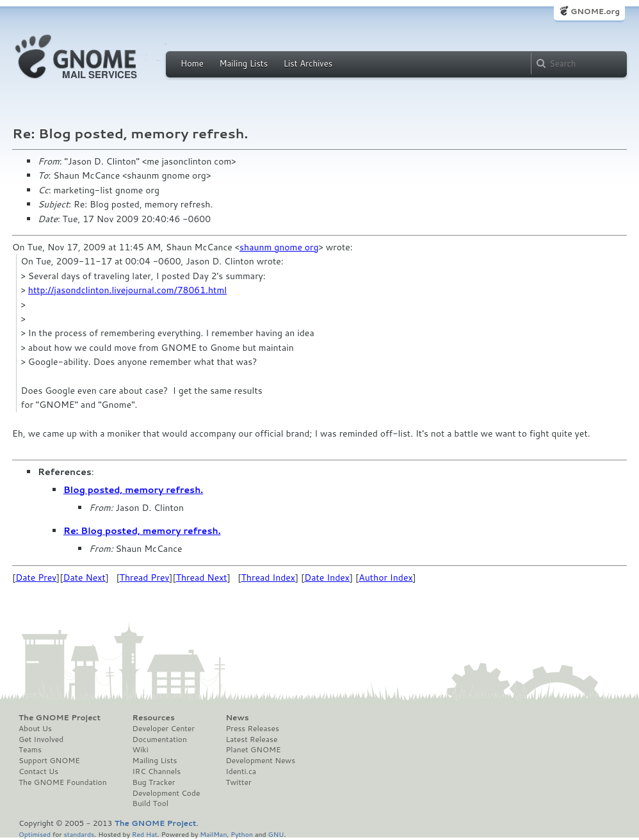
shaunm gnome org (279, 247)
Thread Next (202, 577)
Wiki (141, 750)
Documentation (160, 739)
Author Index (385, 577)
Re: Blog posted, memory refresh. (142, 531)
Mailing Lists (243, 63)
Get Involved (41, 739)
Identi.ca (241, 771)
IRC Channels (157, 771)
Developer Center (164, 729)
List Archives (308, 63)
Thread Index (269, 577)
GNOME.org (595, 11)
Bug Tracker (154, 782)
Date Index (327, 577)
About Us (35, 729)
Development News (260, 761)
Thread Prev (145, 577)
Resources (154, 718)
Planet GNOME (253, 750)
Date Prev (36, 577)
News (237, 718)
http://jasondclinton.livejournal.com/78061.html (127, 290)
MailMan (213, 834)
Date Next (84, 577)
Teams (30, 750)
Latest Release (251, 739)
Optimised (35, 834)
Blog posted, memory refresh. (133, 490)
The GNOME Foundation (63, 782)
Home (192, 63)
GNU (276, 834)
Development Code (166, 793)
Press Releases (252, 729)
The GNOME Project (60, 718)
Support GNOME (49, 761)
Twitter (238, 782)
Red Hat (145, 834)
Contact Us (38, 771)
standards (79, 834)
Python (242, 834)
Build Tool (150, 804)
